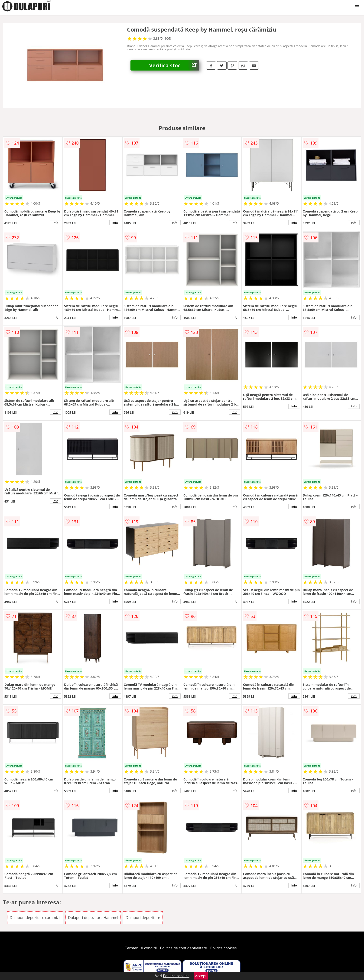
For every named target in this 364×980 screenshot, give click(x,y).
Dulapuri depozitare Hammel (93, 918)
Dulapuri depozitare (143, 918)
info (55, 223)
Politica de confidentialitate (184, 948)
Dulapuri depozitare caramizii (35, 918)
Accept (201, 976)
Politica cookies (224, 948)
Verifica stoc (174, 65)
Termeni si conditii (141, 948)
